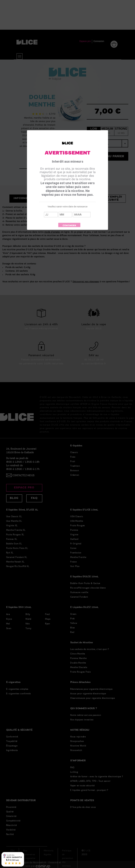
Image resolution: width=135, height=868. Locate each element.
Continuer (69, 226)
